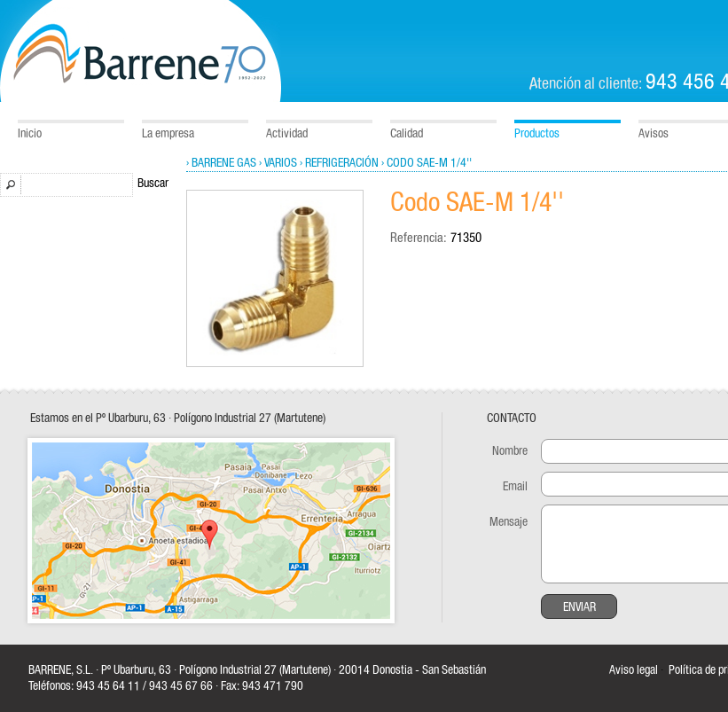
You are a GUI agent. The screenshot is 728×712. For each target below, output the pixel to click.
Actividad (287, 134)
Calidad (407, 134)
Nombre (510, 451)
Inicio (30, 134)
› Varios (278, 163)
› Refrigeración (339, 163)
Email (515, 487)
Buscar (153, 184)
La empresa (168, 134)
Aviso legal (634, 670)
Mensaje (509, 522)
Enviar (579, 607)
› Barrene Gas (221, 163)
